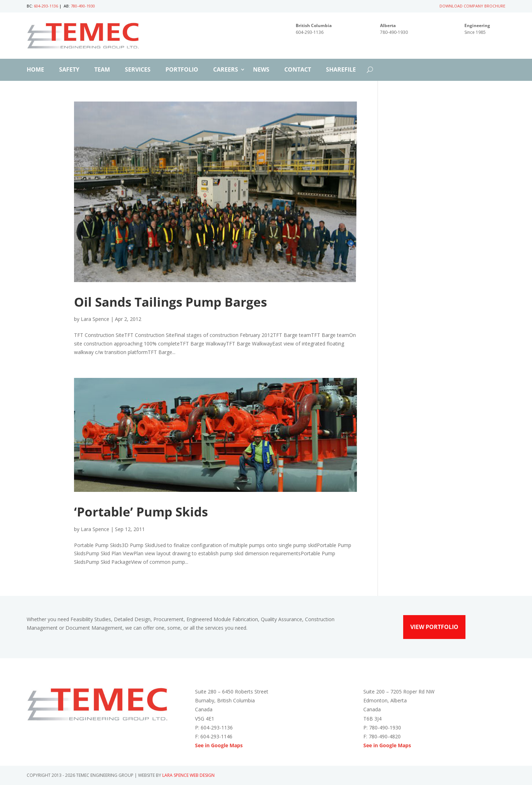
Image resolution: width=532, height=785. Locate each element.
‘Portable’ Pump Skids (141, 512)
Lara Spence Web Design (188, 775)
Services (138, 70)
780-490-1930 (83, 6)
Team (102, 70)
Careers (226, 70)
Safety (69, 70)
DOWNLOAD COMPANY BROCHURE (472, 6)
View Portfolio (434, 627)
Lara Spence (95, 319)
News (261, 70)
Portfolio (182, 70)
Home (35, 70)
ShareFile (341, 70)
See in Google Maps (219, 745)
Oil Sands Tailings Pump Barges (170, 302)
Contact (298, 70)
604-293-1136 (46, 6)
